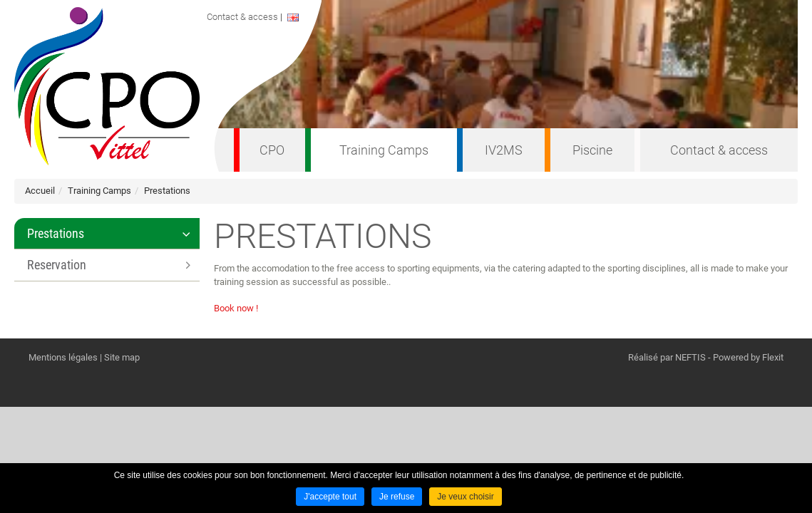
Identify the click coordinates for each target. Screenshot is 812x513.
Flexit (773, 357)
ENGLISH (305, 17)
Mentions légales (63, 357)
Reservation (57, 265)
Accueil (40, 191)
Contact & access (719, 150)
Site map (122, 357)
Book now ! (236, 308)
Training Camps (384, 150)
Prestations (167, 191)
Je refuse (397, 497)
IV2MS (504, 150)
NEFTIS (690, 357)
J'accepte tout (330, 497)
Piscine (592, 150)
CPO (272, 150)
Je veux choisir (465, 497)
